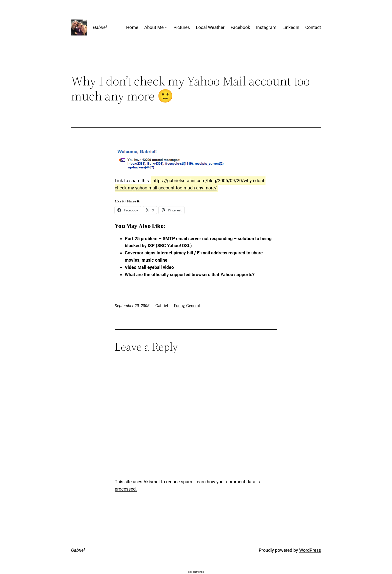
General (193, 306)
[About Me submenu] (166, 28)
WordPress (310, 550)
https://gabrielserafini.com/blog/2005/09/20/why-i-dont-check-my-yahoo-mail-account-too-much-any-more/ (190, 184)
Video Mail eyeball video (149, 267)
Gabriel (100, 27)
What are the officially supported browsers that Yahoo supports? (190, 275)
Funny (179, 306)
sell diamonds (196, 572)
